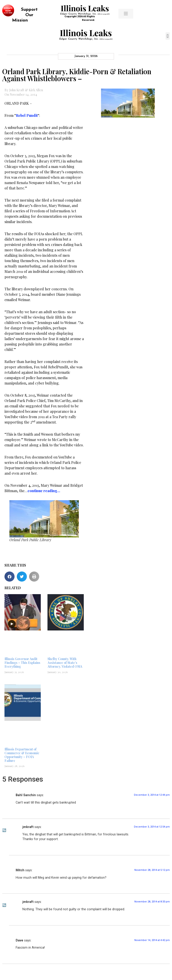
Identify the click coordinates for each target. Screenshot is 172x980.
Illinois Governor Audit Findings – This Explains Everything (22, 663)
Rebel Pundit (27, 115)
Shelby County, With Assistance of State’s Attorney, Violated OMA (65, 663)
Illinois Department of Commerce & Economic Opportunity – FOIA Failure (22, 755)
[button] (168, 36)
